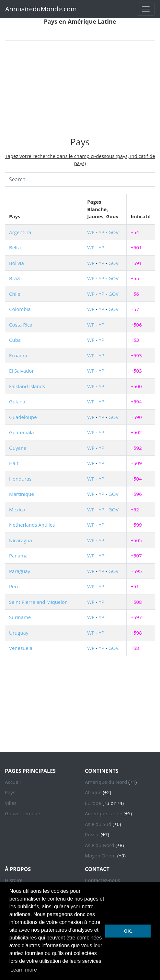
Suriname (20, 617)
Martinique (22, 494)
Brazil (15, 278)
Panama (18, 556)
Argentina (20, 232)
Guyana (18, 448)
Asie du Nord (100, 845)
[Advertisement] (80, 91)
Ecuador (18, 355)
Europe (93, 803)
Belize (16, 247)
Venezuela (21, 648)
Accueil (13, 782)
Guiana (17, 401)
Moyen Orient (100, 855)
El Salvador (22, 371)
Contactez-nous (103, 880)
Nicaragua (21, 540)
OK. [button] (128, 931)
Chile (15, 294)
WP (91, 232)
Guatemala (22, 432)
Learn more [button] (24, 970)
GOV (114, 232)
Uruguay (19, 633)
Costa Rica (21, 325)
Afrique (93, 792)
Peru (14, 586)
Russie (92, 834)
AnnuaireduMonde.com (41, 9)
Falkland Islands (27, 386)
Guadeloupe (23, 417)
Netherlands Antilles (32, 525)
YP (102, 232)
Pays (10, 792)
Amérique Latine (103, 813)
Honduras (20, 479)
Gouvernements (23, 813)
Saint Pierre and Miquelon (38, 602)
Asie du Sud (98, 824)
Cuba (15, 340)
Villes (11, 803)
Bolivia (17, 263)
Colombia (20, 309)
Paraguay (20, 571)
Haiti (14, 463)
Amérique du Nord (106, 782)
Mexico (17, 509)
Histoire (14, 880)
